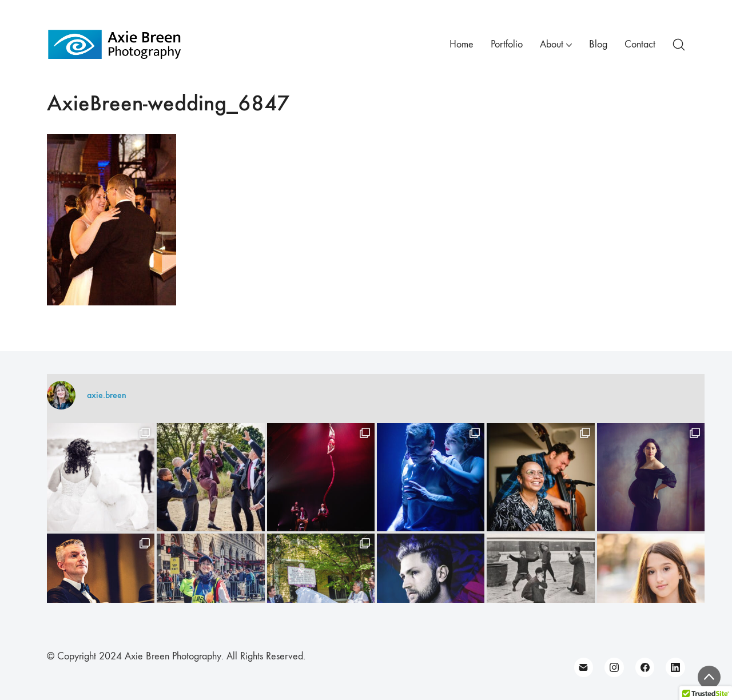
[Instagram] (614, 667)
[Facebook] (645, 667)
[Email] (584, 667)
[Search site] (679, 45)
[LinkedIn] (675, 667)
